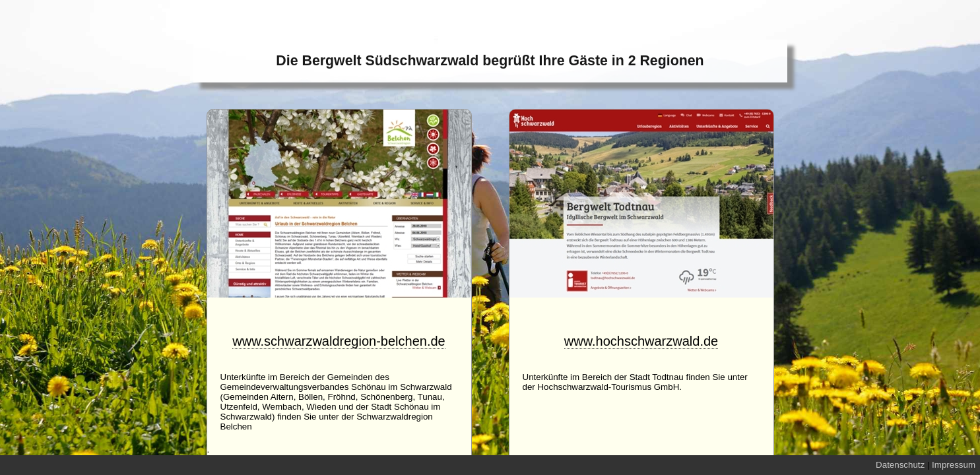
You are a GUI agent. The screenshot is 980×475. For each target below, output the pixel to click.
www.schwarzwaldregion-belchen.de (339, 341)
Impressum (954, 465)
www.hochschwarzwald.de (641, 341)
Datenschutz (900, 465)
